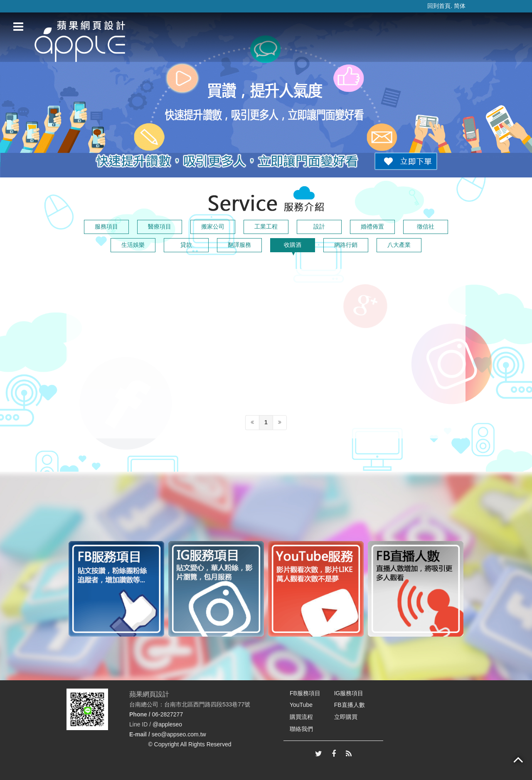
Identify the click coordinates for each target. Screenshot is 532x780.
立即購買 (346, 717)
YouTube (301, 705)
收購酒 (293, 245)
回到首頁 (439, 6)
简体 (460, 6)
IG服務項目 (349, 693)
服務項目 (106, 226)
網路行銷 (346, 245)
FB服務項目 (305, 693)
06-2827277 (167, 714)
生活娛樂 (133, 245)
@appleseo (167, 724)
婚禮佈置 (372, 226)
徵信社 (426, 226)
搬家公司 (213, 226)
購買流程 (301, 717)
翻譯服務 (239, 245)
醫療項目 (160, 226)
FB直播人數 (350, 705)
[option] (116, 589)
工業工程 (266, 226)
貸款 (186, 245)
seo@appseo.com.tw (179, 734)
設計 (319, 226)
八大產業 (399, 245)
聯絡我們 (301, 729)
